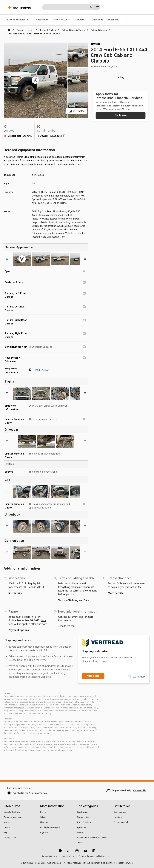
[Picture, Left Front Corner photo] (84, 293)
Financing (98, 20)
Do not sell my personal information (94, 856)
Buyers (43, 812)
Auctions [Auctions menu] (42, 20)
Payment (44, 832)
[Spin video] (84, 271)
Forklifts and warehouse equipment (92, 838)
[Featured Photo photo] (84, 282)
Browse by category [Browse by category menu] (19, 20)
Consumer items (84, 817)
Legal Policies (68, 856)
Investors (8, 822)
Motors (80, 832)
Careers (7, 827)
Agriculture (82, 827)
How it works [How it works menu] (62, 20)
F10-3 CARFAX (39, 370)
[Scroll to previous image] (7, 259)
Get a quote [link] (93, 676)
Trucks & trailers (84, 822)
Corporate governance (13, 817)
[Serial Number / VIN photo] (84, 347)
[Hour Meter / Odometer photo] (84, 358)
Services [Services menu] (82, 20)
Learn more (137, 677)
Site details (15, 593)
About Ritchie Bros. (12, 812)
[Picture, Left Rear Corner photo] (84, 307)
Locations (113, 20)
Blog (6, 832)
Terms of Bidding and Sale (74, 600)
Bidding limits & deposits (51, 827)
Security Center (10, 838)
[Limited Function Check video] (84, 419)
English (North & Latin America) (29, 793)
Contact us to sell (121, 822)
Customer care (120, 812)
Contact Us (140, 790)
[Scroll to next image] (85, 259)
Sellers (43, 817)
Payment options (19, 630)
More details (115, 593)
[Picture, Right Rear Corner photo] (84, 320)
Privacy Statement (50, 856)
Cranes (80, 843)
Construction (82, 812)
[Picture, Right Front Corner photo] (84, 333)
